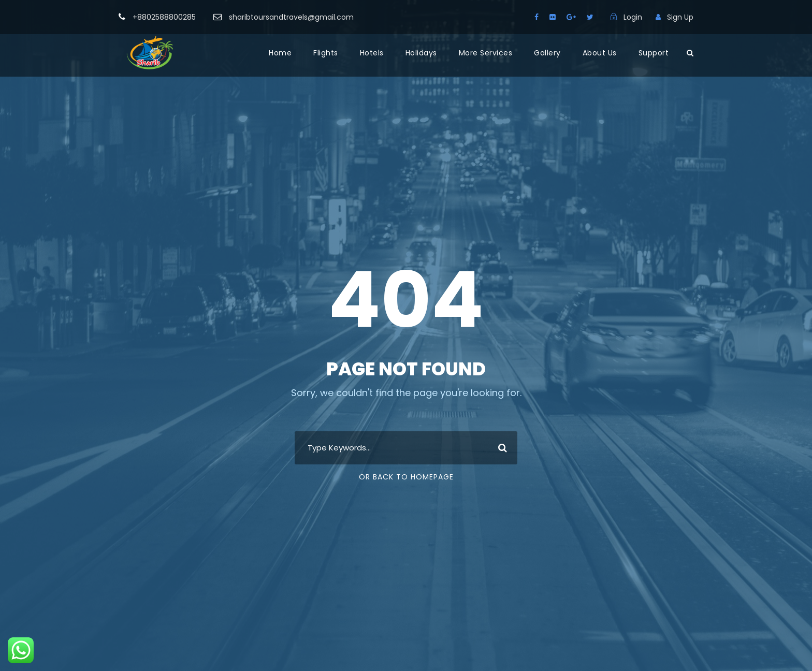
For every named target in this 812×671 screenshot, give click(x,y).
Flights (326, 53)
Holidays (421, 53)
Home (280, 53)
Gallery (547, 53)
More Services (486, 53)
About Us (600, 53)
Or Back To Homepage (406, 477)
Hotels (372, 53)
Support (654, 53)
